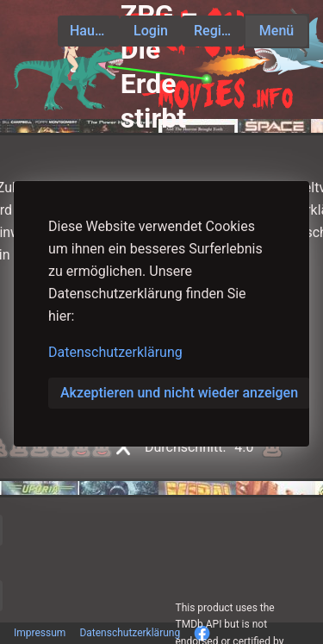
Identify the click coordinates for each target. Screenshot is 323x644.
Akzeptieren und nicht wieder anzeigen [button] (179, 393)
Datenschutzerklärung (115, 352)
